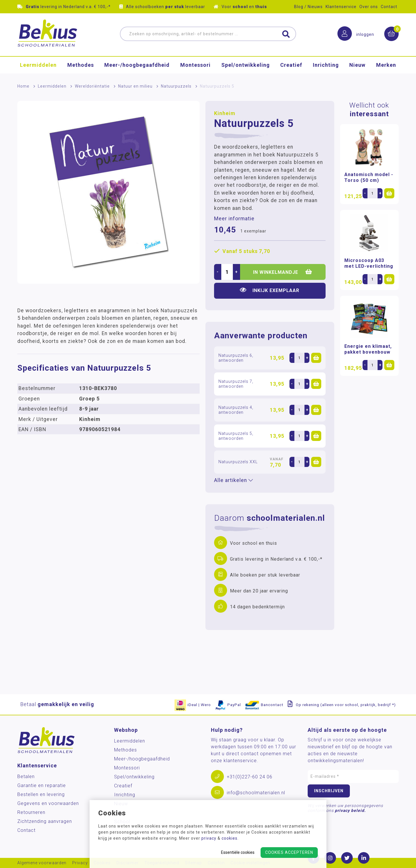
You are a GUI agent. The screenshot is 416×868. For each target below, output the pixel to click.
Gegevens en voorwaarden (48, 803)
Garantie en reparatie (42, 785)
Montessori (195, 65)
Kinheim (225, 113)
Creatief (291, 65)
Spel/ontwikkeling (246, 65)
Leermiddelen (38, 65)
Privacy (80, 863)
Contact (389, 7)
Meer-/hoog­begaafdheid (137, 65)
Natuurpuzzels (176, 86)
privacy (209, 838)
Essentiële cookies (238, 852)
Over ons (369, 7)
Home (23, 86)
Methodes (81, 65)
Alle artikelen (234, 480)
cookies (230, 838)
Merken (386, 65)
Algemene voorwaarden (42, 863)
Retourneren (31, 812)
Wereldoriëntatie (92, 86)
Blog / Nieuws (308, 7)
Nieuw (357, 65)
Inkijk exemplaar (270, 290)
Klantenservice (341, 7)
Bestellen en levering (41, 794)
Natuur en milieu (135, 86)
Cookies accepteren (289, 852)
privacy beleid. (350, 810)
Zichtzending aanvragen (45, 821)
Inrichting (326, 65)
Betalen (26, 776)
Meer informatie (234, 219)
